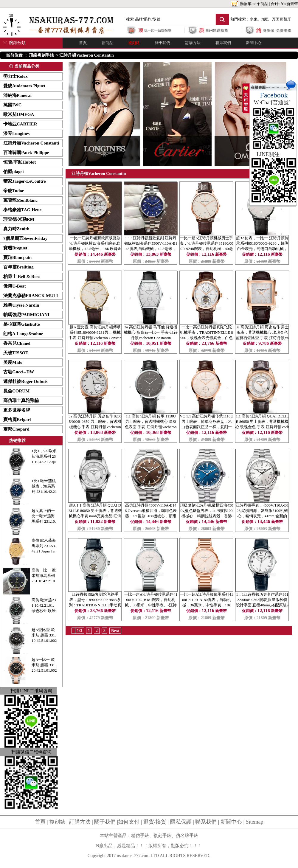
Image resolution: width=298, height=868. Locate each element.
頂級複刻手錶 (41, 55)
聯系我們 (223, 43)
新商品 (107, 43)
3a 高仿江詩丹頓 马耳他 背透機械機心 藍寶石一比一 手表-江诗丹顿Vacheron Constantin (151, 332)
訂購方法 (193, 43)
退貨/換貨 (155, 822)
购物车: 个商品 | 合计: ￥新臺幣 (269, 4)
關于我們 (162, 43)
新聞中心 (254, 43)
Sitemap (255, 822)
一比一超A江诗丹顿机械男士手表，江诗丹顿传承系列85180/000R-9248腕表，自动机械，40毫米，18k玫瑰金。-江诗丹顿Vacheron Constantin (207, 249)
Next (115, 631)
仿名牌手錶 (187, 836)
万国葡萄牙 (281, 19)
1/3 (80, 631)
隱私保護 (181, 822)
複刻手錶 (162, 836)
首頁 (83, 43)
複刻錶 (134, 43)
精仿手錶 (140, 836)
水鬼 (254, 19)
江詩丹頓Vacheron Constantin (86, 55)
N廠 (265, 19)
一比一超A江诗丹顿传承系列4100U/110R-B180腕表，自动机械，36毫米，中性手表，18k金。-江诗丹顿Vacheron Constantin (207, 605)
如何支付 (129, 822)
